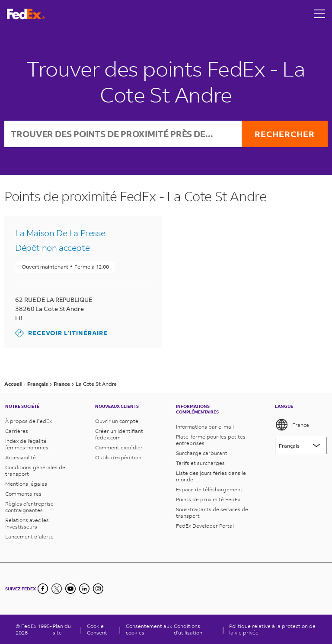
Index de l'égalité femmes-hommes (27, 444)
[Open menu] (320, 14)
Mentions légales (26, 484)
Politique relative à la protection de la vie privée (272, 629)
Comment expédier (119, 447)
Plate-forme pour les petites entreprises (211, 440)
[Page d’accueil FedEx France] (26, 14)
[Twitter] (57, 589)
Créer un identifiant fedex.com (119, 434)
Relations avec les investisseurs (27, 523)
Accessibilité (21, 457)
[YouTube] (70, 589)
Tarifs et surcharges (200, 463)
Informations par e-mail (205, 427)
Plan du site (62, 629)
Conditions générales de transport (35, 471)
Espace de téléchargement (209, 489)
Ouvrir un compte (117, 421)
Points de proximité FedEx (208, 499)
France (292, 425)
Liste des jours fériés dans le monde (211, 476)
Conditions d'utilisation (188, 629)
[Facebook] (43, 589)
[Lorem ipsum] (301, 445)
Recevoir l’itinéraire (61, 333)
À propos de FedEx (29, 421)
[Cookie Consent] (100, 629)
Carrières (17, 431)
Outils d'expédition (118, 457)
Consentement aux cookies (149, 629)
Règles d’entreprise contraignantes (29, 507)
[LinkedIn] (84, 589)
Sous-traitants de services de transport (212, 513)
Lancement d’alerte (29, 537)
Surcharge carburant (202, 453)
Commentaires (23, 494)
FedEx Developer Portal (205, 526)
